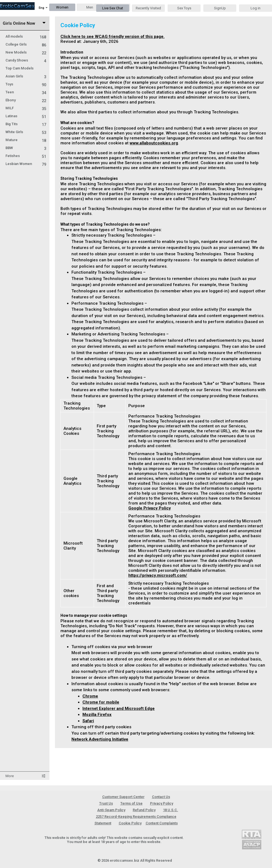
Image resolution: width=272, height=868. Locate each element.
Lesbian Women (26, 164)
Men (90, 7)
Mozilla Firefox (97, 715)
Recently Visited (148, 8)
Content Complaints (162, 823)
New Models (26, 52)
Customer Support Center (123, 797)
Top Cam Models (20, 68)
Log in (256, 8)
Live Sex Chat (113, 8)
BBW (26, 148)
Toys (26, 84)
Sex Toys (184, 8)
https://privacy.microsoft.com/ (158, 575)
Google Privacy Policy (150, 508)
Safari (88, 721)
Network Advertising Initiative (100, 739)
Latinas (26, 116)
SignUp (220, 8)
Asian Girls (26, 76)
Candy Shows (26, 60)
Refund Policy (144, 810)
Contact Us (161, 797)
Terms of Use (131, 803)
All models (26, 36)
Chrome (90, 696)
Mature (26, 140)
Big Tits (26, 124)
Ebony (26, 100)
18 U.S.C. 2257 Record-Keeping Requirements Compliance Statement (136, 817)
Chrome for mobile (101, 702)
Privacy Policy (162, 803)
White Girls (26, 132)
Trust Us (106, 803)
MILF (26, 108)
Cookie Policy (130, 823)
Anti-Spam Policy (111, 810)
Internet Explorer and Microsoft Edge (119, 709)
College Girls (26, 44)
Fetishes (26, 156)
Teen (26, 92)
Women (62, 7)
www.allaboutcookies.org (154, 143)
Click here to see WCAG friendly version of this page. (113, 37)
